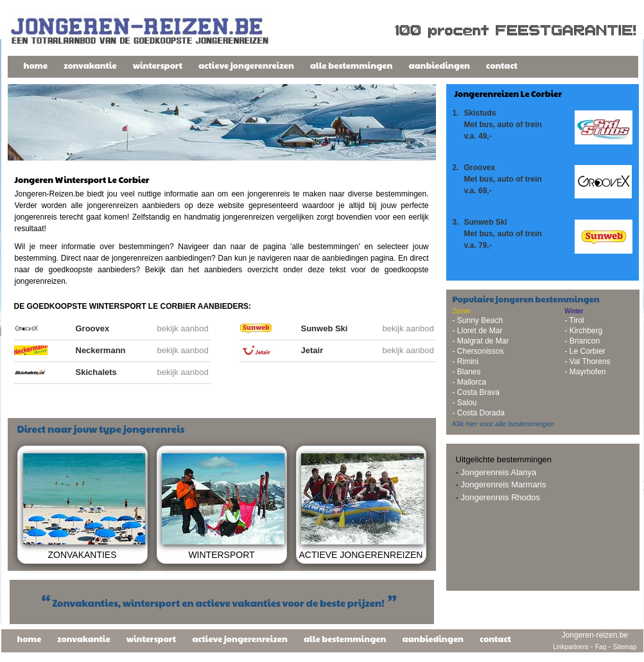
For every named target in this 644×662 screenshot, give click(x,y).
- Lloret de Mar (478, 331)
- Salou (465, 403)
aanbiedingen (439, 65)
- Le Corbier (585, 351)
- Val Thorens (588, 361)
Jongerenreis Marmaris (503, 484)
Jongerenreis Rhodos (500, 497)
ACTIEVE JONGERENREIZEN (361, 555)
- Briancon (583, 341)
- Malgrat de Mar (481, 341)
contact (502, 65)
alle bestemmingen (352, 65)
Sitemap (625, 647)
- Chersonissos (478, 351)
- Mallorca (470, 382)
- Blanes (467, 372)
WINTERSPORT (221, 555)
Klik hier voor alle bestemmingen (504, 424)
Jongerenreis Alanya (498, 472)
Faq (601, 647)
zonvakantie (90, 65)
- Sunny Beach (478, 320)
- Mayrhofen (586, 372)
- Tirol (575, 320)
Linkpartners (570, 647)
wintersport (158, 65)
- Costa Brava (476, 392)
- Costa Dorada (479, 413)
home (36, 65)
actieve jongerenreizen (246, 65)
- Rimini (466, 361)
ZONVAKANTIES (82, 555)
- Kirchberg (584, 331)
